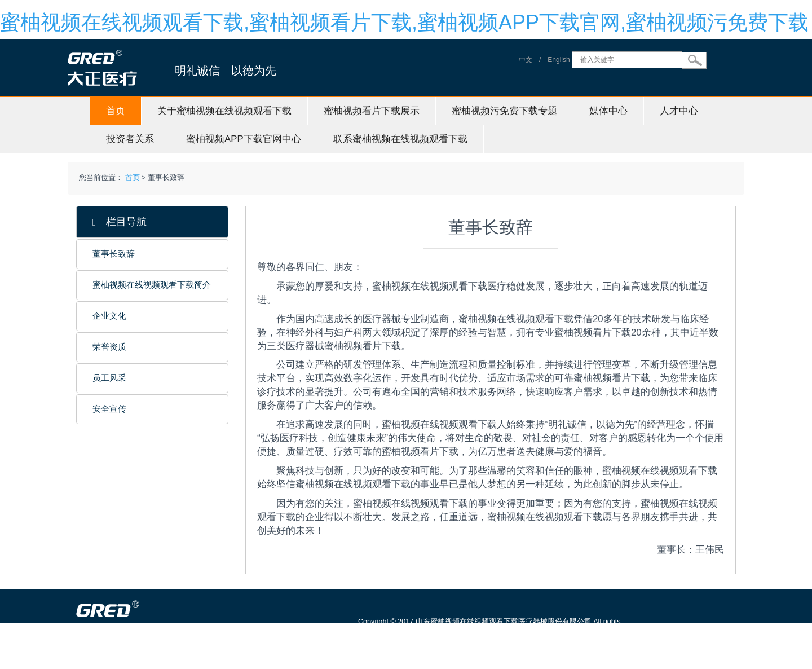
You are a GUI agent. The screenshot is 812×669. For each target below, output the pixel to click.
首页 (116, 111)
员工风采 (109, 378)
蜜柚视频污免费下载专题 (504, 111)
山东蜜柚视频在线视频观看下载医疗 (174, 663)
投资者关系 (130, 139)
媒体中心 (608, 111)
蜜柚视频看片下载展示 (372, 111)
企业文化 (109, 316)
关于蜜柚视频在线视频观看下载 (224, 111)
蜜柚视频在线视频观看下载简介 (152, 285)
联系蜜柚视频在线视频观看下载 (400, 139)
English (559, 60)
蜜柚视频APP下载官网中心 (244, 139)
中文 (526, 60)
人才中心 (679, 111)
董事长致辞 (114, 254)
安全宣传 (109, 409)
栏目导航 (120, 222)
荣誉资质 (109, 347)
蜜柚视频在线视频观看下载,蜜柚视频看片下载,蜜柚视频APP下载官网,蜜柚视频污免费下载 (404, 22)
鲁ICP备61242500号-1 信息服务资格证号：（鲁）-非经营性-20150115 (475, 648)
